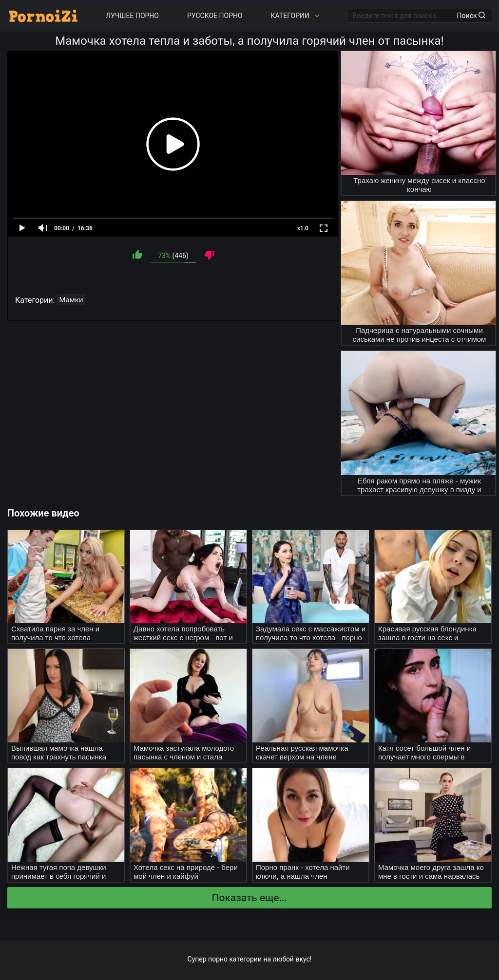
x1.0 (303, 228)
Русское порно (215, 16)
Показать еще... (250, 898)
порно (218, 959)
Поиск (471, 16)
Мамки (71, 300)
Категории (296, 16)
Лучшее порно (132, 16)
